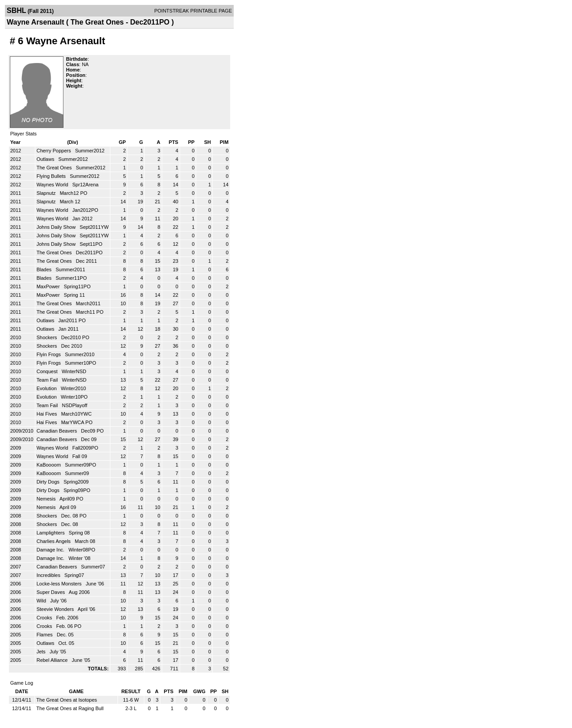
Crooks (45, 618)
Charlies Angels (55, 541)
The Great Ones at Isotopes (67, 700)
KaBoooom (49, 465)
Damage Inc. (51, 550)
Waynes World (53, 185)
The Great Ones (55, 168)
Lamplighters (51, 533)
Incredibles (49, 575)
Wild (42, 601)
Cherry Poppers (55, 151)
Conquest (48, 371)
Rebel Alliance (53, 660)
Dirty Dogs (49, 482)
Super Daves (52, 592)
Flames (45, 635)
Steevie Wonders (56, 609)
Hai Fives (48, 414)
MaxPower (49, 286)
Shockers (48, 337)
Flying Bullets (52, 176)
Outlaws (46, 159)
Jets (42, 652)
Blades (45, 269)
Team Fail (48, 380)
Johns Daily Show (57, 227)
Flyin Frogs (49, 354)
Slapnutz (47, 193)
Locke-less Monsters (60, 584)
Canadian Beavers (58, 431)
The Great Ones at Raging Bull (70, 708)
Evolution (47, 388)
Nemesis (47, 499)
